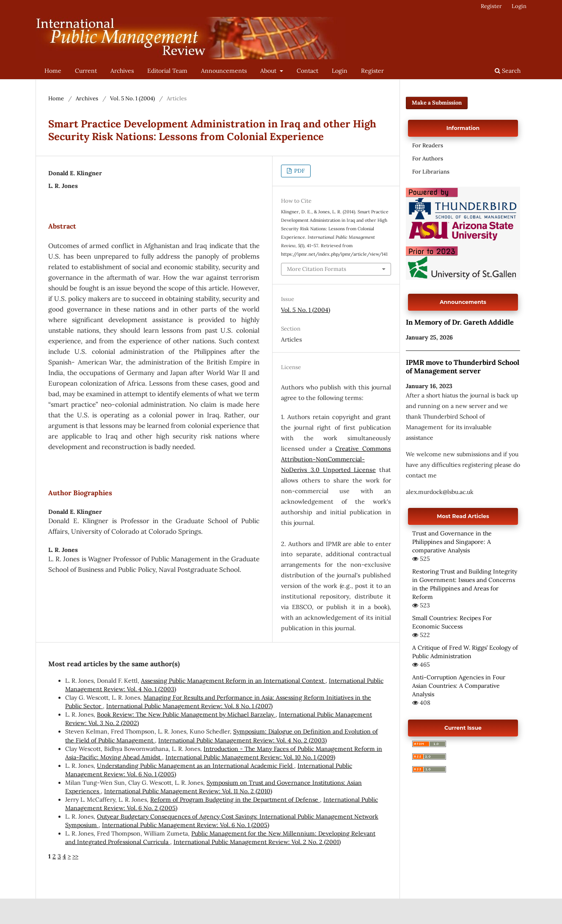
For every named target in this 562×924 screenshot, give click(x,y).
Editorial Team (167, 71)
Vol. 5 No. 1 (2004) (132, 98)
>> (75, 856)
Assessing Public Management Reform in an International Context (233, 681)
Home (53, 71)
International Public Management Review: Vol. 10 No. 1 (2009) (250, 757)
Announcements (224, 71)
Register (372, 71)
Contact (307, 71)
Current (86, 71)
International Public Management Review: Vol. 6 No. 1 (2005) (186, 825)
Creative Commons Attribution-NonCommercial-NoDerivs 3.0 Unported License (336, 459)
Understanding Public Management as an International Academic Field (196, 766)
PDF (299, 171)
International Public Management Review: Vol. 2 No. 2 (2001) (257, 842)
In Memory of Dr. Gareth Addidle (460, 322)
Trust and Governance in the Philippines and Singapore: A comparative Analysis (452, 542)
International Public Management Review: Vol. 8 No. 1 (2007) (189, 706)
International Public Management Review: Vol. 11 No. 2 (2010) (188, 791)
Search (508, 71)
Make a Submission (437, 103)
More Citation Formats (317, 269)
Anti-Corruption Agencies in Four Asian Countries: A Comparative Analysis (459, 686)
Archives (122, 71)
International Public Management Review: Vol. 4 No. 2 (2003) (242, 740)
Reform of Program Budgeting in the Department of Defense (235, 800)
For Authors (428, 159)
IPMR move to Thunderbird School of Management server (463, 367)
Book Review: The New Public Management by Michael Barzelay (186, 714)
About (269, 71)
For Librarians (431, 172)
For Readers (428, 145)
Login (340, 71)
